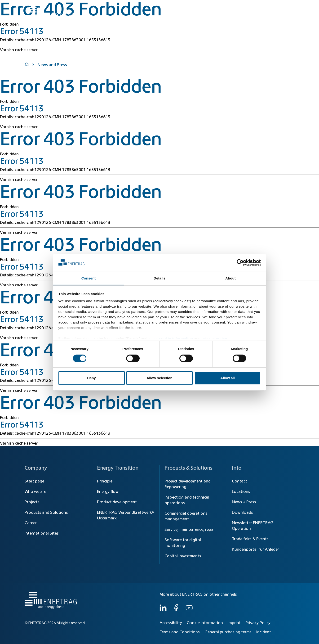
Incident (264, 632)
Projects (32, 502)
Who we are (279, 17)
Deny (91, 378)
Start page (34, 481)
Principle (105, 481)
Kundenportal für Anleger (255, 549)
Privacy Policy (258, 623)
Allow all (228, 378)
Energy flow (108, 492)
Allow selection (159, 378)
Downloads (242, 513)
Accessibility (171, 623)
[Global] (271, 7)
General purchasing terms (228, 632)
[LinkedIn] (163, 610)
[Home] (50, 13)
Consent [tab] (89, 278)
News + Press (244, 502)
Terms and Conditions (180, 632)
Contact (239, 481)
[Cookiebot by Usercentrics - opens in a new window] (240, 263)
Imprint (234, 623)
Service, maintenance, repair (190, 530)
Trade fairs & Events (250, 539)
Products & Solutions (224, 17)
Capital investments (183, 556)
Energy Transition (184, 17)
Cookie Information (205, 623)
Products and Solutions (46, 513)
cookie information (176, 338)
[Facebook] (176, 610)
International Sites (42, 533)
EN (290, 7)
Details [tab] (159, 278)
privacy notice (214, 338)
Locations (241, 492)
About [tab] (230, 278)
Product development (117, 502)
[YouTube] (189, 610)
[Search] (190, 7)
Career (31, 523)
